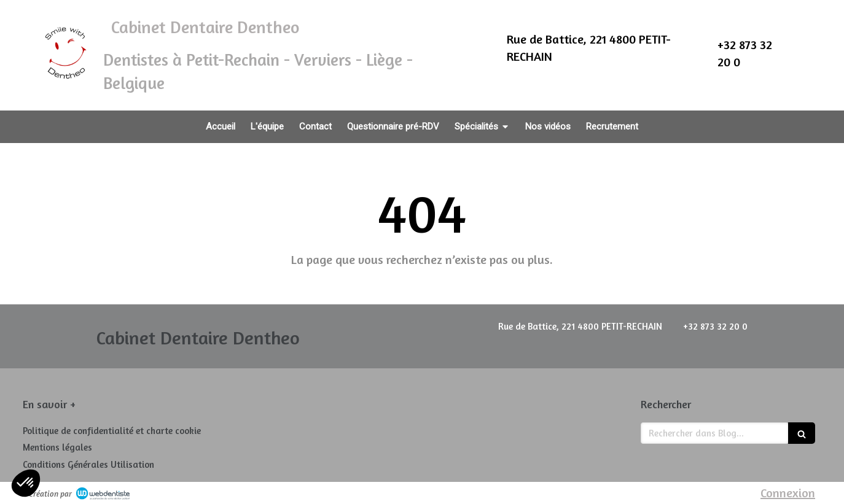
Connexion (788, 493)
